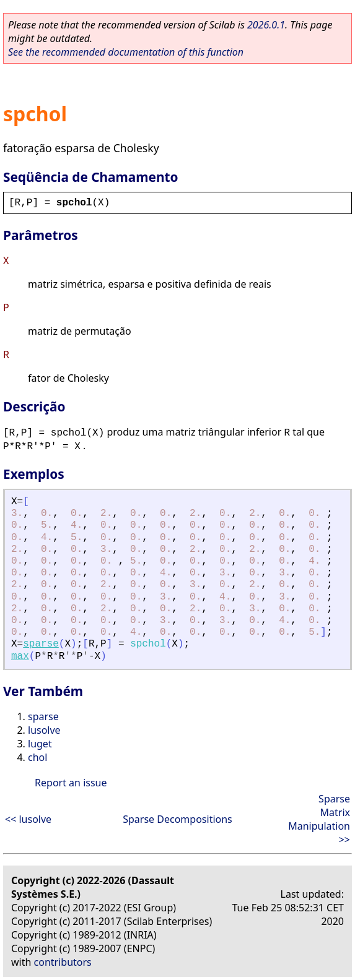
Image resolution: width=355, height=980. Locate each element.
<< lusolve (28, 819)
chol (37, 757)
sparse (41, 644)
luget (40, 744)
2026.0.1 (266, 25)
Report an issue (71, 783)
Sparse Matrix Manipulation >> (319, 819)
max (20, 656)
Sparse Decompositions (177, 819)
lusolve (44, 730)
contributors (63, 962)
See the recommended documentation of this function (126, 52)
